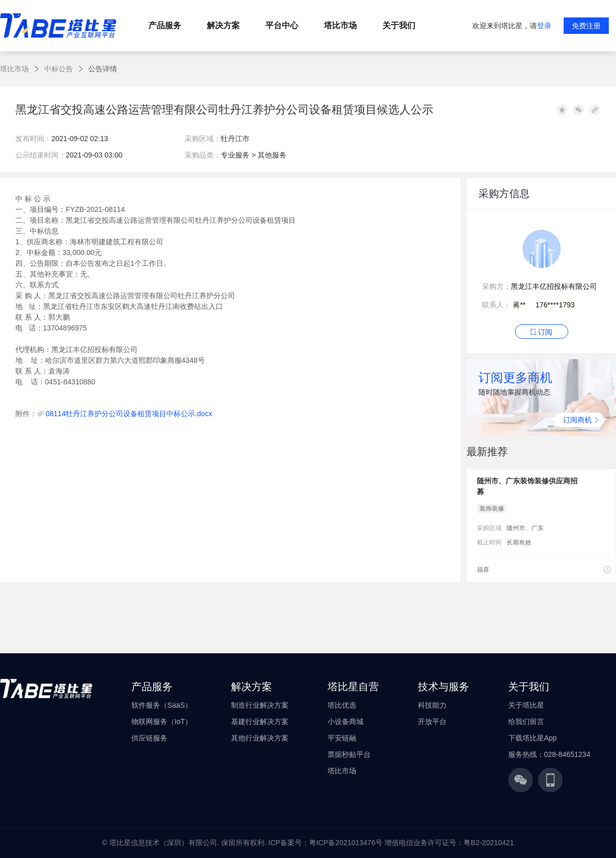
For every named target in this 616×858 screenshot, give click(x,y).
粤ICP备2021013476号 (346, 843)
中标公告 (59, 69)
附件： (26, 414)
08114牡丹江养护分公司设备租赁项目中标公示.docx (129, 414)
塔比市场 (14, 69)
